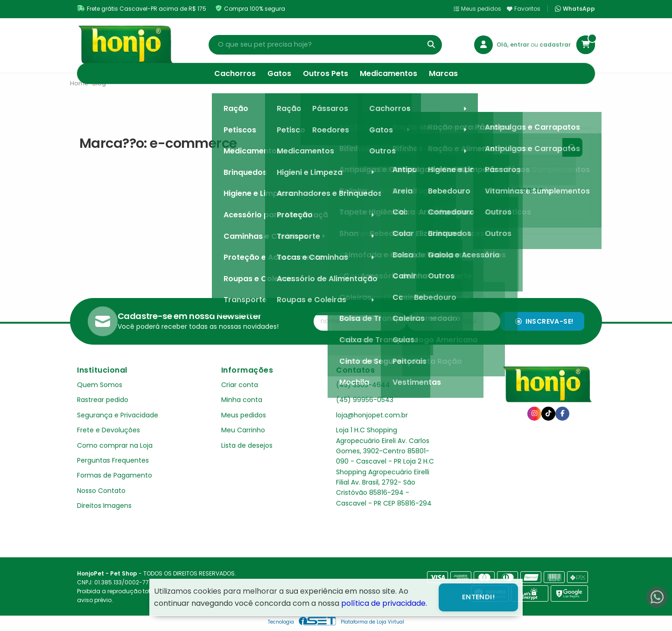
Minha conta (242, 400)
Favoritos (524, 9)
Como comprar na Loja (115, 445)
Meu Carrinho (243, 430)
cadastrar (555, 45)
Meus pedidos (477, 9)
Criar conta (240, 385)
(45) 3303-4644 (363, 385)
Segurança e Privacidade (118, 415)
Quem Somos (100, 385)
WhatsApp (575, 9)
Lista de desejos (247, 445)
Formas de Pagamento (115, 475)
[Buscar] (431, 45)
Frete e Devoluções (108, 430)
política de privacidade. (384, 603)
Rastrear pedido (103, 400)
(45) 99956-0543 (365, 400)
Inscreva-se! (544, 321)
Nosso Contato (101, 491)
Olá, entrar (514, 45)
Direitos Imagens (104, 506)
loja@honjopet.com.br (372, 415)
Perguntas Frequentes (113, 460)
